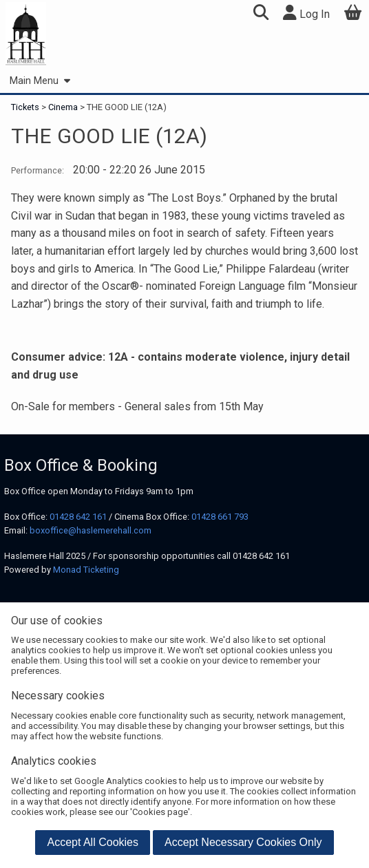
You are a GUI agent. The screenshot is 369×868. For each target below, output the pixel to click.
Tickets (26, 107)
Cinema (63, 107)
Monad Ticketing (86, 570)
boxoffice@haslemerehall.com (91, 530)
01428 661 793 (220, 517)
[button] (261, 14)
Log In (306, 13)
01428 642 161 (78, 517)
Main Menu (40, 81)
